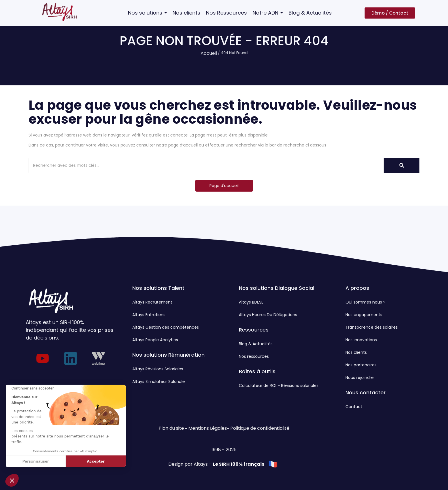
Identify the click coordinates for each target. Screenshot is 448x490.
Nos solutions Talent (158, 288)
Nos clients (356, 352)
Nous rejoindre (360, 377)
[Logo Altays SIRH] (59, 12)
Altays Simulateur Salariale (159, 381)
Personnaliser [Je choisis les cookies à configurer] (36, 461)
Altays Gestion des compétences (166, 327)
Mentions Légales (208, 428)
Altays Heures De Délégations (268, 315)
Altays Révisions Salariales (158, 369)
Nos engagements (364, 315)
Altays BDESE (251, 302)
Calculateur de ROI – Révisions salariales (279, 385)
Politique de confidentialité (260, 428)
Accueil (209, 53)
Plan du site (171, 428)
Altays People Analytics (155, 340)
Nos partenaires (361, 365)
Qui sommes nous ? (365, 302)
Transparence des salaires (372, 327)
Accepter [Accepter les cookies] (96, 461)
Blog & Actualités (256, 344)
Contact (354, 407)
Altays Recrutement (152, 302)
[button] (12, 480)
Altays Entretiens (149, 315)
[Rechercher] (206, 165)
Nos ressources (254, 356)
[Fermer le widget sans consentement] (33, 388)
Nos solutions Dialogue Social (277, 288)
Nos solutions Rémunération (168, 355)
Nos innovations (361, 340)
